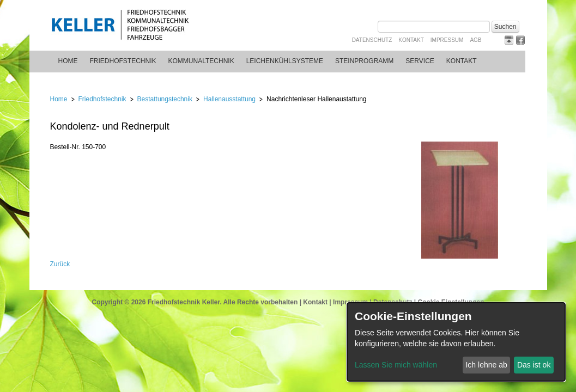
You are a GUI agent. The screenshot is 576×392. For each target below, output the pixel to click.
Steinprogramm (364, 61)
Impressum (447, 40)
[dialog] (456, 342)
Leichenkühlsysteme (285, 61)
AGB (475, 40)
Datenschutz (372, 40)
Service (420, 61)
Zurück (60, 264)
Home (68, 61)
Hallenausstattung (229, 99)
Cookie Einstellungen (451, 302)
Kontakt (411, 40)
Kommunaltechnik (201, 61)
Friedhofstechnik (123, 61)
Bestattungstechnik (165, 99)
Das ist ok (534, 365)
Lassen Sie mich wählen (396, 365)
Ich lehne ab (486, 365)
